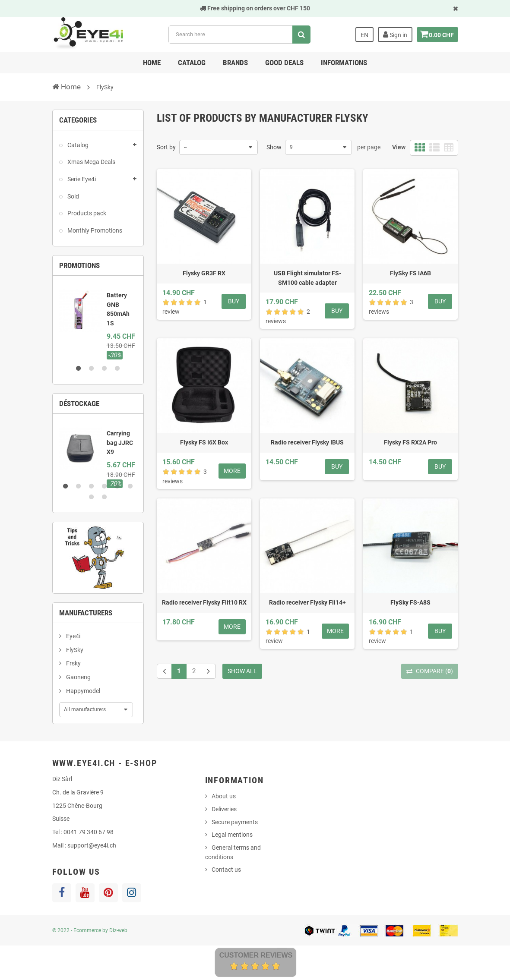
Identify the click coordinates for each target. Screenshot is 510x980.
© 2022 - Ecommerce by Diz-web (90, 930)
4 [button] (117, 369)
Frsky (73, 663)
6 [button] (130, 486)
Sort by (166, 147)
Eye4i (73, 636)
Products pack (86, 213)
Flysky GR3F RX (204, 273)
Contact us (226, 870)
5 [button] (117, 486)
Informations (344, 63)
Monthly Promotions (94, 230)
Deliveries (224, 809)
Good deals (284, 63)
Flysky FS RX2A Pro (410, 442)
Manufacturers (86, 613)
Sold (73, 196)
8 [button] (105, 497)
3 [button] (105, 369)
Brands (235, 63)
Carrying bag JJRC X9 (120, 443)
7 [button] (92, 497)
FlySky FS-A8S (410, 602)
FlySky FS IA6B (410, 273)
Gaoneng (78, 677)
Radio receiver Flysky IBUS (307, 442)
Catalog (192, 63)
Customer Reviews (256, 955)
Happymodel (82, 691)
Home (152, 63)
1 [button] (79, 369)
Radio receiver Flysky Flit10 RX (204, 602)
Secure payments (235, 822)
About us (224, 796)
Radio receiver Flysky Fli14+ (307, 602)
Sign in (393, 35)
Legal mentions (232, 835)
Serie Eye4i (81, 179)
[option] (98, 321)
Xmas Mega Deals (91, 162)
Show (274, 147)
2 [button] (92, 369)
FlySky (74, 650)
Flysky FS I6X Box (204, 442)
